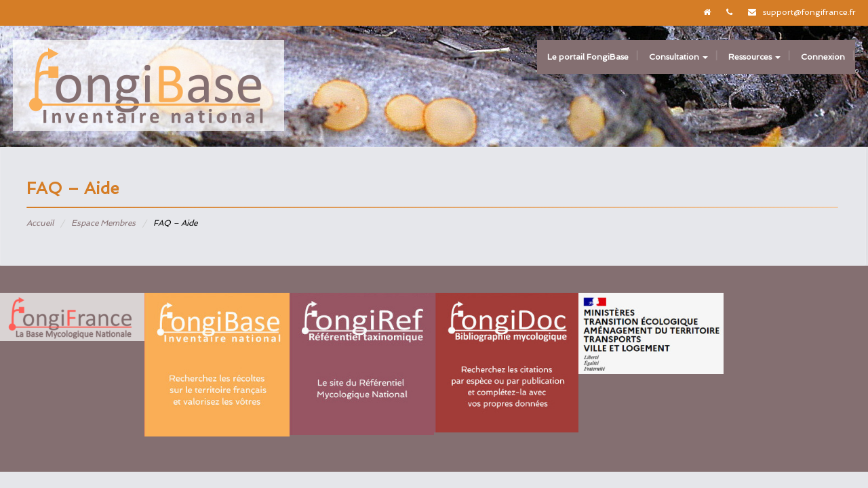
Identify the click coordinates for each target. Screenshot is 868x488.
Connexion (823, 57)
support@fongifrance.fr (809, 12)
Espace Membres (103, 223)
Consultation (678, 57)
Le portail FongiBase (588, 57)
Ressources (754, 57)
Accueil (40, 223)
